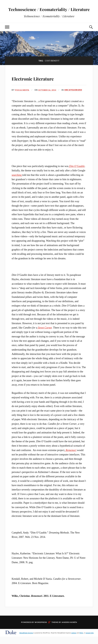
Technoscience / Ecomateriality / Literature (49, 12)
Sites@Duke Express (26, 640)
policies (74, 640)
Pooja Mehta (23, 97)
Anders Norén (69, 630)
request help (90, 640)
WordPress (41, 630)
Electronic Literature (43, 85)
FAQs (81, 640)
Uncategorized (76, 97)
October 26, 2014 (49, 97)
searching (17, 182)
